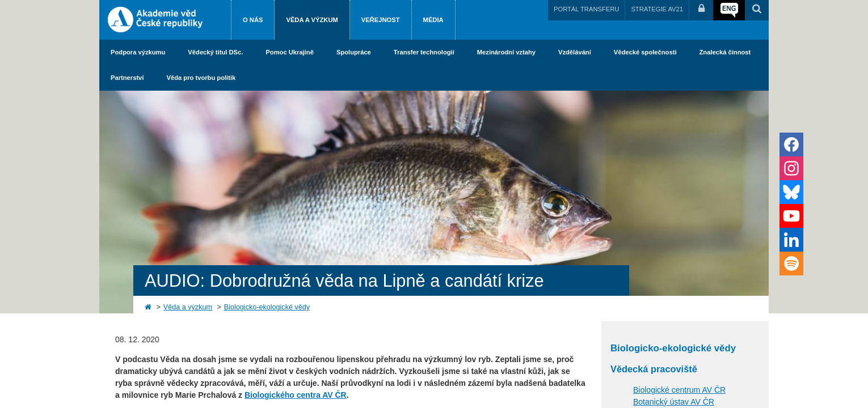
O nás (253, 20)
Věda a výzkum (312, 20)
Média (433, 20)
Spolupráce (354, 52)
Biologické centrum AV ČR (679, 390)
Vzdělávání (575, 52)
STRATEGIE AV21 (657, 9)
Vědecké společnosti (645, 52)
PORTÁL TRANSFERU (586, 9)
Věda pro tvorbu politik (201, 78)
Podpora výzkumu (138, 52)
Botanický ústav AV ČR (674, 402)
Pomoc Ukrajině (290, 52)
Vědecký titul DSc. (215, 52)
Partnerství (127, 78)
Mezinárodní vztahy (506, 52)
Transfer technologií (424, 52)
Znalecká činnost (725, 52)
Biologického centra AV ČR (296, 395)
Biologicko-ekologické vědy (267, 307)
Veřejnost (381, 20)
